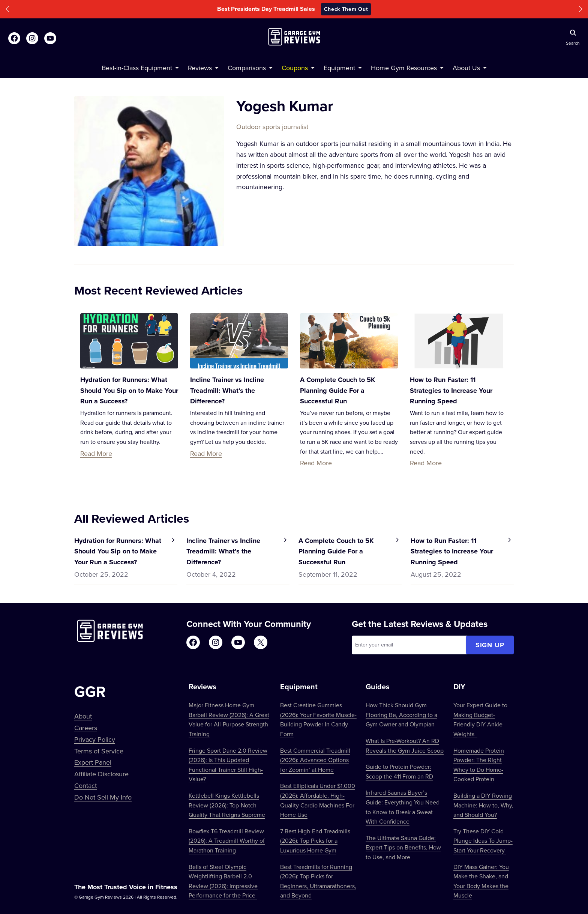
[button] (7, 9)
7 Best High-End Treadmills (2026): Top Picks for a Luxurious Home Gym (315, 841)
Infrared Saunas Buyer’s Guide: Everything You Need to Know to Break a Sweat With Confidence (403, 807)
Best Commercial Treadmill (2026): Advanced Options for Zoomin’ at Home (315, 760)
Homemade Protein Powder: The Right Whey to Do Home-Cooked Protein (479, 765)
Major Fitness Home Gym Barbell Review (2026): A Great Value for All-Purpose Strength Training (229, 719)
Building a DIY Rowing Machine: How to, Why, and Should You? (483, 805)
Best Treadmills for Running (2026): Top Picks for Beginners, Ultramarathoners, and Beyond (318, 881)
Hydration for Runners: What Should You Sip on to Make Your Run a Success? (129, 391)
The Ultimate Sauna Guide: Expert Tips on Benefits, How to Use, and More (403, 847)
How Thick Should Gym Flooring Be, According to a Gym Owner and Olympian (401, 715)
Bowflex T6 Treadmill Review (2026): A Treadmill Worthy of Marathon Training (227, 841)
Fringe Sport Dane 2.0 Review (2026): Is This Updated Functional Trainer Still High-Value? (228, 765)
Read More (96, 453)
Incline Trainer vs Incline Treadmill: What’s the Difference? (227, 391)
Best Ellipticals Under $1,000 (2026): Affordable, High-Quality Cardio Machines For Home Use (318, 800)
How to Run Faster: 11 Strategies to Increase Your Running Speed (451, 391)
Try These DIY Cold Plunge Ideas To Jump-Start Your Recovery (483, 841)
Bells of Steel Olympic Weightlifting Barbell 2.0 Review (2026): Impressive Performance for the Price (223, 881)
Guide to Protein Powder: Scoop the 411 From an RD (399, 771)
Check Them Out (346, 9)
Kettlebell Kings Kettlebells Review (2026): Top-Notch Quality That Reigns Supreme (227, 805)
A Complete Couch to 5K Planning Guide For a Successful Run (337, 391)
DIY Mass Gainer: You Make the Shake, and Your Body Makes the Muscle (481, 881)
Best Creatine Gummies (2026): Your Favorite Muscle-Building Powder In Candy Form (318, 719)
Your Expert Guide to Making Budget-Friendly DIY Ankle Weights (480, 719)
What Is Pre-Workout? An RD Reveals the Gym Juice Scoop (405, 746)
